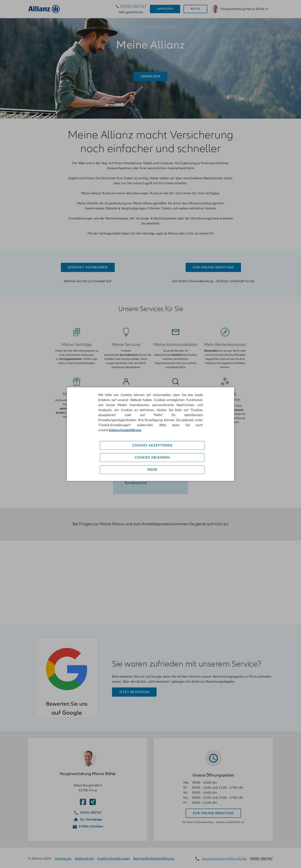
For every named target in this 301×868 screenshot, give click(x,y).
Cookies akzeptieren (152, 445)
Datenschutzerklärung (125, 430)
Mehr (152, 470)
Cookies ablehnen (152, 458)
